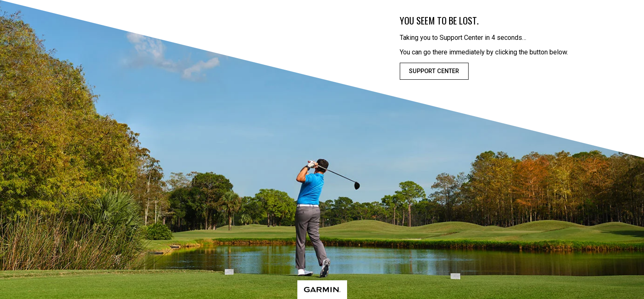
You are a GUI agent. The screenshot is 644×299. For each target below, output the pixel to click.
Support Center (434, 71)
